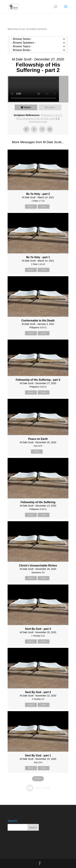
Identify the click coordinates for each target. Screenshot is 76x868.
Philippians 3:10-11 (52, 115)
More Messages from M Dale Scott (36, 118)
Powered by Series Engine (38, 788)
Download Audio (38, 121)
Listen (52, 107)
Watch (27, 107)
